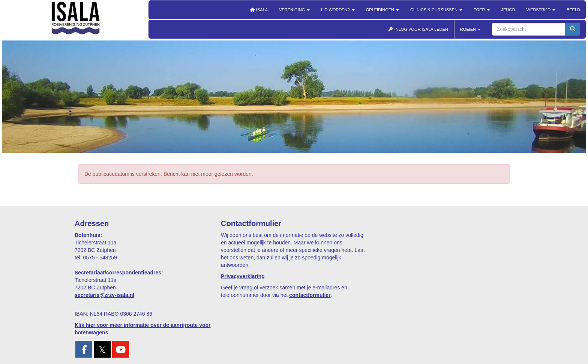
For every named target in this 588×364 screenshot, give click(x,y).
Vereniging (294, 10)
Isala (259, 10)
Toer (482, 10)
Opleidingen (382, 10)
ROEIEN (470, 29)
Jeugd (508, 10)
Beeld (573, 10)
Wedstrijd (541, 10)
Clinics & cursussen (436, 10)
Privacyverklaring (243, 276)
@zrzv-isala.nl (104, 295)
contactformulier (310, 295)
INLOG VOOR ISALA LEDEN (418, 29)
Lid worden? (338, 10)
